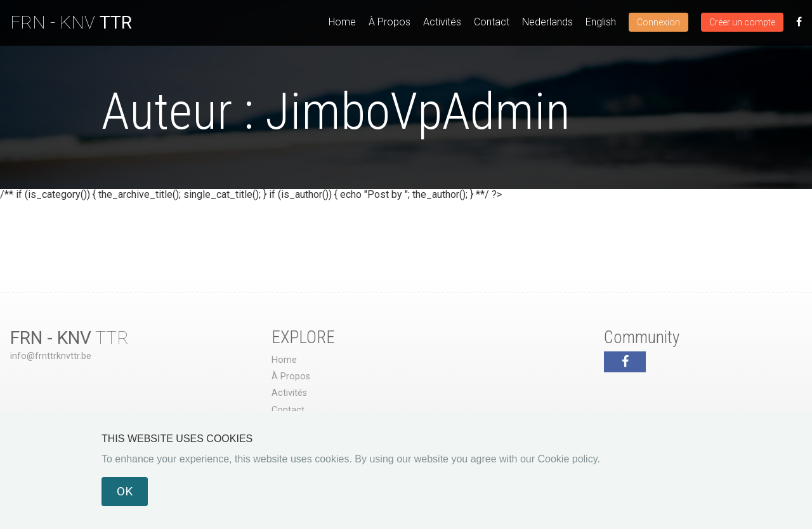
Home (342, 22)
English (601, 22)
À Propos (390, 22)
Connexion (658, 22)
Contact (492, 22)
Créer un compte (742, 22)
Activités (442, 22)
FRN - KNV (71, 23)
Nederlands (547, 22)
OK (125, 491)
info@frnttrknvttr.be (51, 356)
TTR (69, 338)
